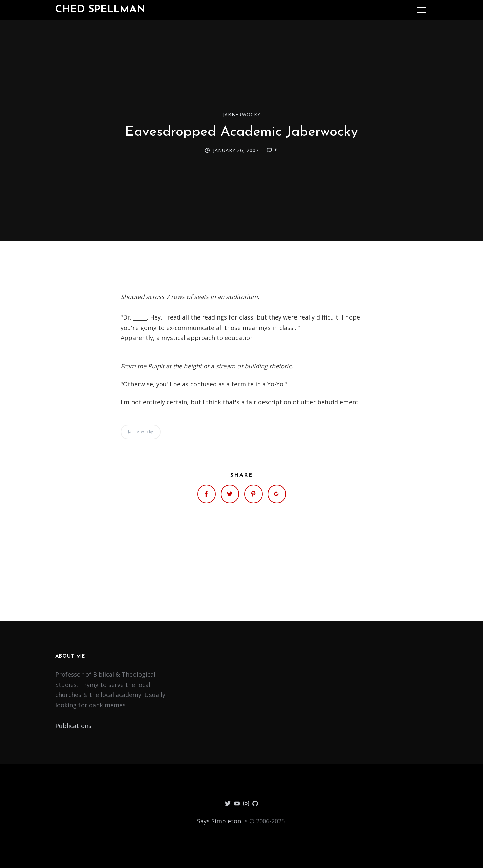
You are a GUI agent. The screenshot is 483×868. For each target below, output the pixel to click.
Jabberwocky (242, 114)
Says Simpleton (219, 821)
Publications (73, 726)
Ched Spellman (100, 10)
